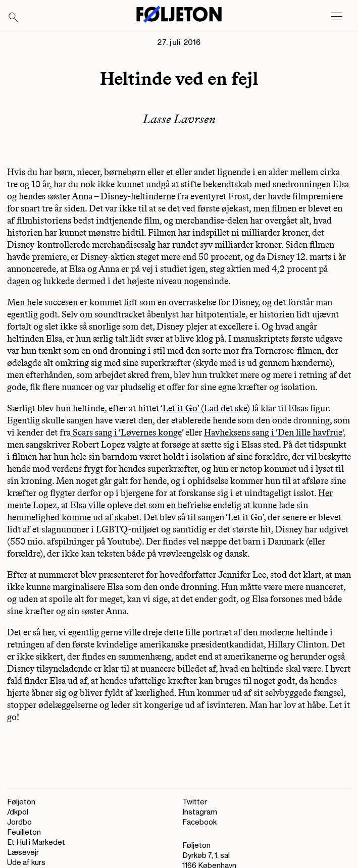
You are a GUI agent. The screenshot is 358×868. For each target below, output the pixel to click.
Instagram (200, 812)
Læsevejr (23, 853)
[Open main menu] (337, 17)
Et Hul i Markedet (36, 843)
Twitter (195, 802)
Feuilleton (24, 832)
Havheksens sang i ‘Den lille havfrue (273, 432)
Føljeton (21, 802)
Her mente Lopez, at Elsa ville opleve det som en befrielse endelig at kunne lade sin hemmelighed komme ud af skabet (170, 505)
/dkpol (18, 812)
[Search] (14, 18)
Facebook (199, 822)
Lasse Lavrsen (179, 119)
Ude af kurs (26, 863)
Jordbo (19, 822)
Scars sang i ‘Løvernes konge (126, 432)
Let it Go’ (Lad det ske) (206, 408)
